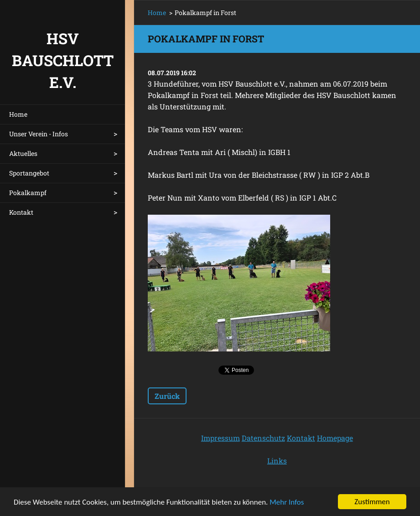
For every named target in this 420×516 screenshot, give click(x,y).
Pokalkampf (28, 193)
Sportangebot (29, 173)
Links (277, 461)
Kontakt (21, 212)
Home (18, 114)
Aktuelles (23, 153)
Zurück (167, 396)
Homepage (335, 438)
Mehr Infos (287, 503)
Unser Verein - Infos (39, 134)
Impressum (220, 438)
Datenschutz (263, 438)
